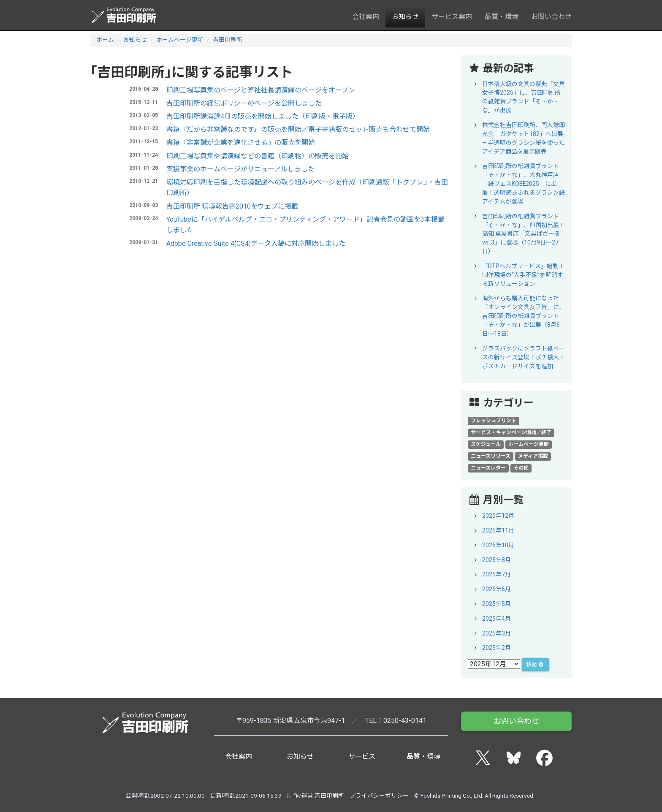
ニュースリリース (491, 456)
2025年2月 (496, 648)
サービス (362, 756)
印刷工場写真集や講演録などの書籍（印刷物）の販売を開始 (258, 156)
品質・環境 (502, 17)
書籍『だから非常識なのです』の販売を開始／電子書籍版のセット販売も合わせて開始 (298, 129)
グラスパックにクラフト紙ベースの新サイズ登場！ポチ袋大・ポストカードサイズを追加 (524, 357)
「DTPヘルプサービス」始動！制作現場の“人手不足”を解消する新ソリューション (523, 275)
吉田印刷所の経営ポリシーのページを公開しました (244, 103)
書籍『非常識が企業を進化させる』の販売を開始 (241, 143)
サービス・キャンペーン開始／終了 (511, 432)
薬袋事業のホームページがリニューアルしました (240, 169)
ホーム (105, 40)
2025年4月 (496, 619)
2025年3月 (496, 633)
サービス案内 (452, 17)
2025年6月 (496, 589)
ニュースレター (488, 468)
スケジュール (486, 444)
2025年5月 (496, 604)
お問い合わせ (551, 17)
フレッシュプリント (494, 421)
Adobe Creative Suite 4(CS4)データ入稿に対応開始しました (256, 243)
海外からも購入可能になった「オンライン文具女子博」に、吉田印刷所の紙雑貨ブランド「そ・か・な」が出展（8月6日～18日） (524, 316)
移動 (535, 665)
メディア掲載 (533, 456)
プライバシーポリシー (379, 796)
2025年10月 (498, 545)
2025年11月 (498, 530)
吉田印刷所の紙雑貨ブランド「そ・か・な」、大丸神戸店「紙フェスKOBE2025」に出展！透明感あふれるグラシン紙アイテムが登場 (524, 184)
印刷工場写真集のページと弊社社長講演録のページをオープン (261, 90)
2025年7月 (496, 574)
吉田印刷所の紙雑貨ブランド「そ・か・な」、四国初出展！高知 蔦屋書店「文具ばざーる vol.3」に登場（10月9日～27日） (524, 234)
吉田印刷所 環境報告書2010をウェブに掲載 (232, 206)
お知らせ (405, 17)
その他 (521, 468)
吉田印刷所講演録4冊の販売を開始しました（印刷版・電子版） (263, 116)
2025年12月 (498, 516)
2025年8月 (496, 560)
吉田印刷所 (228, 40)
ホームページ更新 (180, 40)
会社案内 (366, 17)
